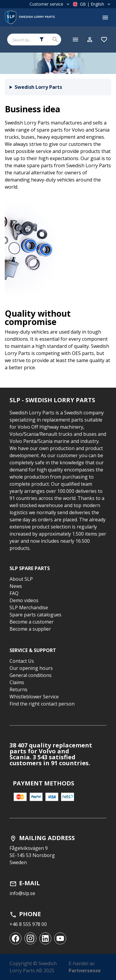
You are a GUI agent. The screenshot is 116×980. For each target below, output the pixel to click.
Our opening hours (31, 668)
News (16, 586)
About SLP (21, 579)
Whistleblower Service (34, 697)
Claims (17, 682)
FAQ (14, 593)
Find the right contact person (42, 704)
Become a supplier (30, 629)
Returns (18, 689)
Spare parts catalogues (35, 615)
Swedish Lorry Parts (38, 87)
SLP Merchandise (29, 607)
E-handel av (85, 967)
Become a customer (32, 622)
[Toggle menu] (105, 18)
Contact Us (22, 661)
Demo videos (24, 600)
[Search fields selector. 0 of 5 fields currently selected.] (42, 40)
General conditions (31, 675)
